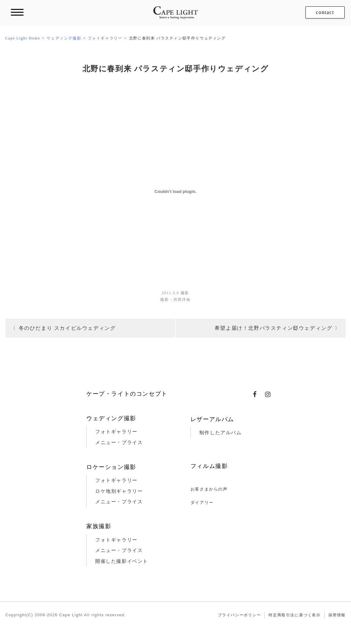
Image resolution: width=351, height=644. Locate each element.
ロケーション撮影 (111, 467)
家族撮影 (99, 526)
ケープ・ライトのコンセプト (127, 394)
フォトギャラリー (116, 432)
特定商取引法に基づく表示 (294, 615)
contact (325, 12)
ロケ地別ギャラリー (119, 491)
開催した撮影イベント (122, 561)
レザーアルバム (212, 419)
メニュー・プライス (119, 442)
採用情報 (337, 615)
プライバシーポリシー (240, 615)
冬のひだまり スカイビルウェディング (67, 328)
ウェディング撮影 (111, 418)
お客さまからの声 (209, 489)
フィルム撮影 (209, 466)
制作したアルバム (221, 433)
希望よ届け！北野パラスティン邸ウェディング (274, 328)
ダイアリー (202, 502)
